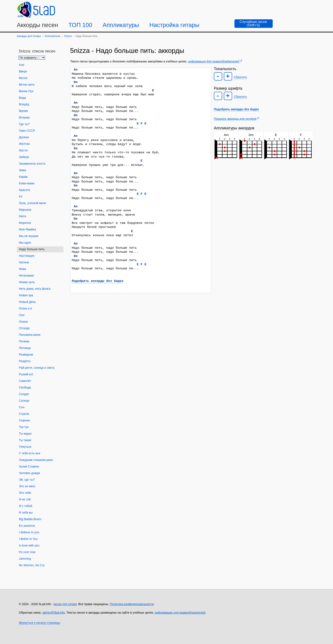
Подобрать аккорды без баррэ (98, 281)
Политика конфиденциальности (132, 604)
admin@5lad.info (54, 613)
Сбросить (240, 77)
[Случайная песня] (254, 24)
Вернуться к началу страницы (40, 623)
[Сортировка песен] (32, 58)
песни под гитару (65, 604)
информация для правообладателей (214, 61)
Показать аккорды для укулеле (235, 119)
